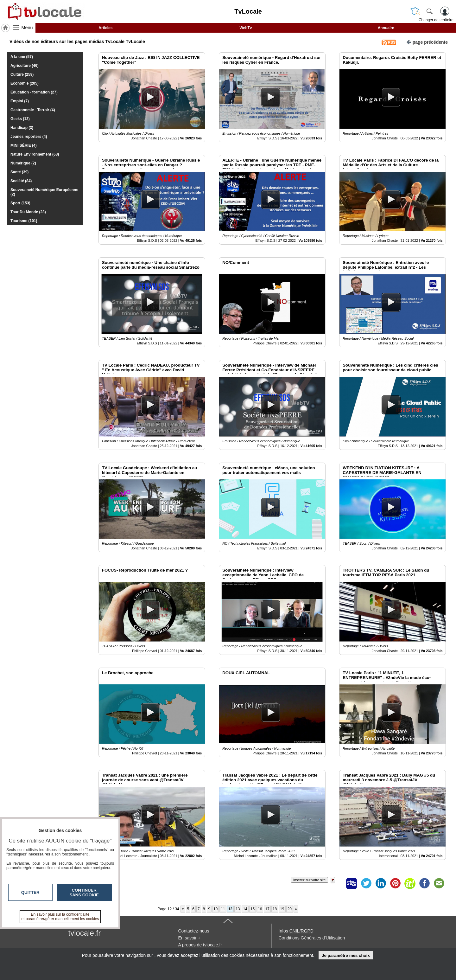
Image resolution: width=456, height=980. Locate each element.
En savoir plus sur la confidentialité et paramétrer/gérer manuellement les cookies (60, 917)
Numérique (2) (23, 163)
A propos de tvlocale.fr (200, 945)
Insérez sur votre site (309, 880)
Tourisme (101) (24, 221)
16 (260, 909)
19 (282, 909)
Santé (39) (19, 172)
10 (215, 909)
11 (223, 909)
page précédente (427, 42)
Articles (105, 28)
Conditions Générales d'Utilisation (312, 938)
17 (267, 909)
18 (275, 909)
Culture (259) (22, 74)
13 (238, 909)
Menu (27, 28)
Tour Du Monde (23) (28, 212)
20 (290, 909)
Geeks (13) (20, 119)
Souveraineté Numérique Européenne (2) (44, 192)
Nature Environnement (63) (35, 154)
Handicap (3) (22, 128)
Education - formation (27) (34, 92)
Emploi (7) (20, 101)
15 (253, 909)
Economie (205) (25, 83)
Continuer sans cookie (84, 893)
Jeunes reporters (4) (29, 137)
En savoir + (189, 938)
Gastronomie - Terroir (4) (33, 110)
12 (230, 909)
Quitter (30, 892)
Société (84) (21, 181)
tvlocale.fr (85, 933)
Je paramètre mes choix (346, 955)
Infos (296, 931)
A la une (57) (22, 57)
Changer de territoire (436, 20)
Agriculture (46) (25, 66)
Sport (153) (20, 203)
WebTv (246, 28)
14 (245, 909)
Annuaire (386, 28)
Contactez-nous (194, 931)
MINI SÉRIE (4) (24, 145)
